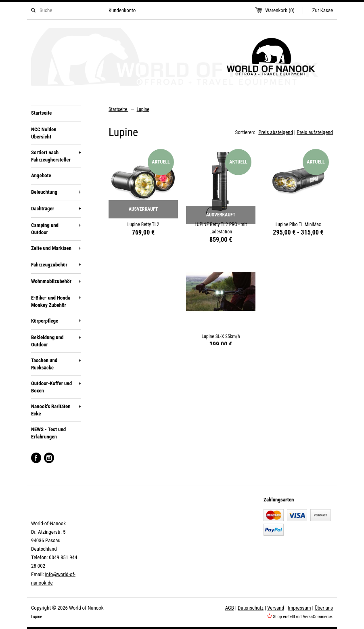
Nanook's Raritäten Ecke (56, 410)
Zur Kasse (323, 10)
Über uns (324, 608)
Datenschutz (251, 608)
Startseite (41, 113)
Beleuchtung (56, 192)
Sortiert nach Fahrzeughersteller (56, 156)
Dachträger (56, 209)
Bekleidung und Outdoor (56, 341)
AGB (230, 608)
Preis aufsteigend (315, 132)
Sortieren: (245, 132)
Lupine (143, 109)
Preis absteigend (276, 132)
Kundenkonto (122, 10)
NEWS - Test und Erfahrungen (48, 433)
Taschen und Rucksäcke (56, 364)
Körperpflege (56, 321)
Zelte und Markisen (56, 248)
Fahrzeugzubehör (56, 265)
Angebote (41, 175)
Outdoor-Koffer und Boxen (56, 387)
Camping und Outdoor (56, 229)
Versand (276, 608)
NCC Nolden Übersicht (44, 133)
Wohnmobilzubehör (56, 281)
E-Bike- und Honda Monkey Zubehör (56, 301)
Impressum (299, 608)
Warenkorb (280, 10)
